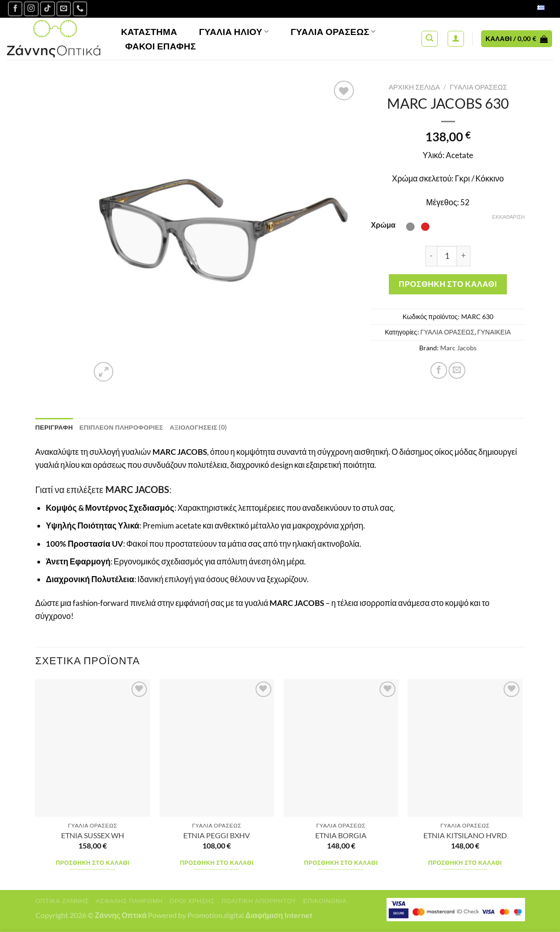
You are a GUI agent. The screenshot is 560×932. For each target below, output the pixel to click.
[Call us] (80, 9)
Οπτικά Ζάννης (62, 901)
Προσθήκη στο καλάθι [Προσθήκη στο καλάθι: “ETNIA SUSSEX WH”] (93, 863)
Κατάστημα (149, 31)
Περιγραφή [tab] (55, 428)
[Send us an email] (64, 9)
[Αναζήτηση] (430, 39)
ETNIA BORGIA (341, 835)
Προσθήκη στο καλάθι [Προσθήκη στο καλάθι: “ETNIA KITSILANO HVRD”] (465, 863)
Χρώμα (384, 225)
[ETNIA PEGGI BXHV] (217, 748)
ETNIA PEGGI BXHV (217, 835)
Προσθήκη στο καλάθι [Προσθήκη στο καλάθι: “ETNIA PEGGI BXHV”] (217, 863)
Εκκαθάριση (509, 217)
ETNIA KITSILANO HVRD (465, 835)
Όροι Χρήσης (192, 901)
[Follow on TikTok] (48, 9)
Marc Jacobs (458, 348)
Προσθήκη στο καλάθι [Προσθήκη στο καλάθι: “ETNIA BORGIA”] (341, 863)
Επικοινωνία (325, 901)
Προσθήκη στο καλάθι (448, 284)
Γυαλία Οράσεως (333, 31)
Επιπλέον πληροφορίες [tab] (123, 428)
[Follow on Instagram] (31, 9)
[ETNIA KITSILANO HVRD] (465, 748)
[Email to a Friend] (457, 370)
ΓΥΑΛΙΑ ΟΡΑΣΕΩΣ (478, 87)
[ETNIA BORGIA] (341, 748)
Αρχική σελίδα (414, 87)
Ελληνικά (531, 9)
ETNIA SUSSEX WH (93, 835)
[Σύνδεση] (456, 39)
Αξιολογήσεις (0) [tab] (202, 428)
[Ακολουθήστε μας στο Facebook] (15, 9)
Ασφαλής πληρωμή (129, 901)
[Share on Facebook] (439, 370)
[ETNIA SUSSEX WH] (93, 748)
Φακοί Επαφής (160, 46)
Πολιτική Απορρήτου (259, 901)
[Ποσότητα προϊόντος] (447, 256)
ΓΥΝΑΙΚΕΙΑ (494, 332)
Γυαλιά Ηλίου (234, 31)
